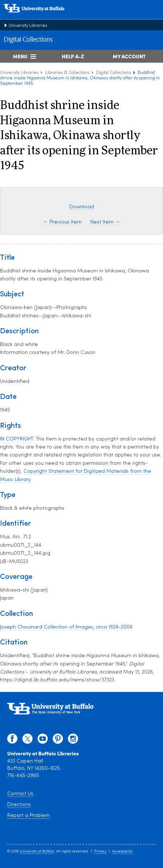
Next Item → (105, 222)
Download (82, 207)
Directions (19, 805)
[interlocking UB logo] (42, 16)
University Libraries (28, 26)
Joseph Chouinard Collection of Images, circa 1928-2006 (66, 627)
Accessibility (122, 852)
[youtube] (43, 740)
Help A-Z (73, 56)
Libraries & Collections (67, 73)
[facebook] (12, 740)
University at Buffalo (37, 852)
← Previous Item (62, 222)
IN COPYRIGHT (16, 439)
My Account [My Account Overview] (129, 56)
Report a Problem (29, 816)
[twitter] (27, 740)
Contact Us (20, 794)
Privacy (100, 852)
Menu (20, 56)
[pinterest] (58, 740)
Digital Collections (28, 40)
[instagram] (73, 740)
